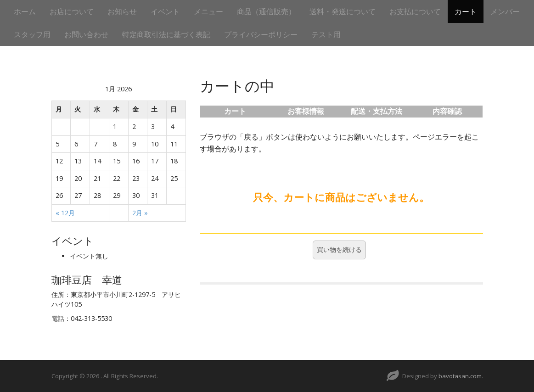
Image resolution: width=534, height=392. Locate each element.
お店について (72, 11)
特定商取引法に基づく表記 (166, 34)
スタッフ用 (32, 34)
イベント (165, 11)
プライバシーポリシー (261, 34)
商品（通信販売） (266, 11)
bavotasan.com (460, 376)
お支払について (415, 11)
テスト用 (326, 34)
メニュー (208, 11)
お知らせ (122, 11)
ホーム (25, 11)
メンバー (505, 11)
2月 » (140, 213)
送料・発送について (343, 11)
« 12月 (65, 213)
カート (466, 11)
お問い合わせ (86, 34)
